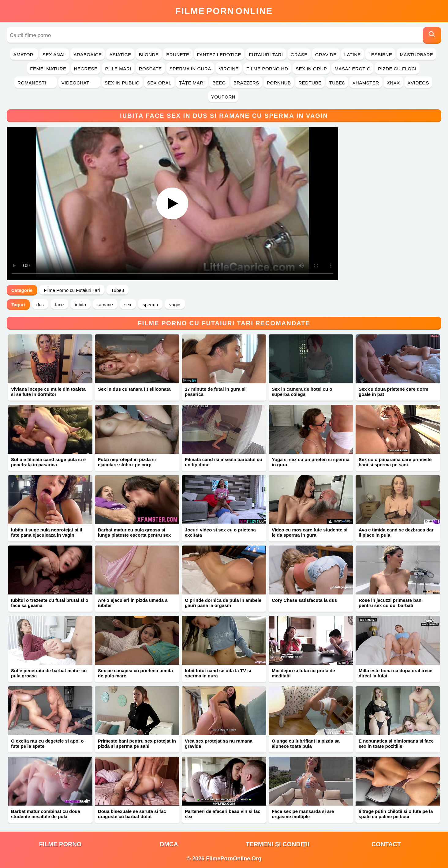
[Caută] (432, 35)
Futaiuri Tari (266, 55)
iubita (80, 305)
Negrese (86, 69)
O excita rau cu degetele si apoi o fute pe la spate (47, 743)
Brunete (178, 55)
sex (128, 305)
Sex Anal (54, 55)
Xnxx (393, 83)
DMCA (169, 844)
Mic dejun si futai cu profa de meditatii (303, 673)
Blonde (149, 55)
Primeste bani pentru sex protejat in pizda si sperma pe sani (137, 743)
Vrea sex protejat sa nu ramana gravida (219, 743)
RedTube (310, 83)
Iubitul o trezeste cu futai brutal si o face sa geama (50, 603)
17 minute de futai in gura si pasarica (215, 392)
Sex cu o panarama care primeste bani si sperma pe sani (395, 462)
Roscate (150, 69)
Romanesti (36, 83)
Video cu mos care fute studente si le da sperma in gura (310, 532)
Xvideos (418, 83)
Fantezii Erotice (219, 55)
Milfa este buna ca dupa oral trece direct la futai (396, 673)
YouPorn (223, 97)
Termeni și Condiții (278, 844)
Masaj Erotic (352, 69)
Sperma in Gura (190, 69)
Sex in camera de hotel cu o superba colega (302, 392)
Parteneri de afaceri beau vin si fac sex (223, 814)
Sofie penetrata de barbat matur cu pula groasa (49, 673)
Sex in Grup (311, 69)
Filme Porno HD (267, 69)
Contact (386, 844)
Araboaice (88, 55)
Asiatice (120, 55)
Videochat (79, 83)
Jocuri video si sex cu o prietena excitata (220, 532)
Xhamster (366, 83)
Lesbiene (380, 55)
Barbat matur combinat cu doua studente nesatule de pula (46, 814)
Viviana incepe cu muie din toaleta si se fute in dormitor (48, 392)
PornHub (279, 83)
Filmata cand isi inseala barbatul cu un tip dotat (224, 462)
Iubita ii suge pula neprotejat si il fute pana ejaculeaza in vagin (47, 532)
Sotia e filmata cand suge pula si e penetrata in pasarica (48, 462)
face (59, 305)
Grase (299, 55)
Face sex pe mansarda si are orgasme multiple (303, 814)
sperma (150, 305)
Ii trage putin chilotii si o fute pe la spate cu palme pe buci (396, 814)
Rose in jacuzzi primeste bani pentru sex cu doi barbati (391, 603)
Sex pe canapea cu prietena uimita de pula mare (135, 673)
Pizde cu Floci (397, 69)
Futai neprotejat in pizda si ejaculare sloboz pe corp (127, 462)
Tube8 (337, 83)
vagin (175, 305)
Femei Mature (48, 69)
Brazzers (246, 83)
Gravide (326, 55)
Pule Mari (118, 69)
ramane (105, 305)
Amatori (24, 55)
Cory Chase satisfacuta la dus (304, 600)
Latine (353, 55)
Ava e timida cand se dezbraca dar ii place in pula (396, 532)
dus (40, 305)
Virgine (229, 69)
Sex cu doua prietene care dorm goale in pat (394, 392)
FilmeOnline (224, 11)
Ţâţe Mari (192, 83)
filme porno (60, 844)
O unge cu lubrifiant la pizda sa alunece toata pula (306, 743)
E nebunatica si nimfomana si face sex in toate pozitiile (396, 743)
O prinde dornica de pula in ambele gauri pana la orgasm (223, 603)
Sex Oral (159, 83)
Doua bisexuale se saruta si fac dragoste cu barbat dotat (132, 814)
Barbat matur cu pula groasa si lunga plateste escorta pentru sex (134, 532)
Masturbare (416, 55)
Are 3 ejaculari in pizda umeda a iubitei (133, 603)
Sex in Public (122, 83)
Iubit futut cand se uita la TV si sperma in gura (218, 673)
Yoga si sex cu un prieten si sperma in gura (311, 462)
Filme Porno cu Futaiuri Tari (72, 290)
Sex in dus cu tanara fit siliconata (134, 389)
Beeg (219, 83)
